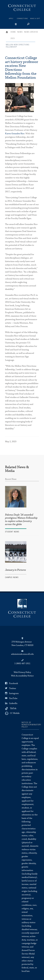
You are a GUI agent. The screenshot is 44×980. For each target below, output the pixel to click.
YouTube (13, 698)
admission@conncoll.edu (22, 654)
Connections (22, 19)
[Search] (28, 24)
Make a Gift (35, 19)
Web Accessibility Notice (22, 676)
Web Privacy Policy (22, 672)
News (20, 32)
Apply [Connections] (11, 19)
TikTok (13, 708)
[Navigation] (19, 24)
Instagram (14, 693)
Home (7, 32)
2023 (13, 38)
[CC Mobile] (12, 713)
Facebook (14, 683)
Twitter (13, 688)
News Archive (31, 32)
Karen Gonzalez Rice (15, 134)
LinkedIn (13, 703)
